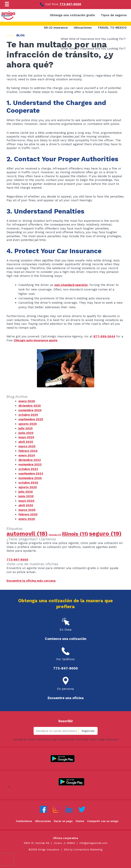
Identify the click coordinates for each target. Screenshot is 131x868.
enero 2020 (27, 516)
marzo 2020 (27, 507)
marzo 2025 (27, 445)
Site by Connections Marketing (83, 847)
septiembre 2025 (31, 419)
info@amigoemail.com (93, 840)
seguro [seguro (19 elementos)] (105, 531)
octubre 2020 (29, 481)
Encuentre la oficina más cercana (32, 578)
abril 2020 (26, 503)
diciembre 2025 (30, 405)
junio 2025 (26, 432)
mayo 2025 (26, 436)
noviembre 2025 (30, 410)
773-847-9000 (71, 4)
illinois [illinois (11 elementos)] (75, 531)
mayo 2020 (27, 498)
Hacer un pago (63, 818)
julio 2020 (26, 490)
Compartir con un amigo (103, 818)
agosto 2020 (28, 485)
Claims (80, 818)
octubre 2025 (29, 414)
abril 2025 (26, 441)
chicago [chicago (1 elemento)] (55, 532)
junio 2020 (26, 494)
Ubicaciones (42, 818)
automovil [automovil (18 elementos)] (27, 531)
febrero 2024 (28, 450)
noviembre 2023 (30, 463)
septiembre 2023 (31, 472)
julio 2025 (26, 428)
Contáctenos (23, 818)
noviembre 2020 (30, 476)
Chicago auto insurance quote (36, 340)
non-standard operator (72, 285)
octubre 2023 (29, 467)
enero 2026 (27, 401)
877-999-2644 (105, 336)
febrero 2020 (28, 512)
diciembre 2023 (30, 459)
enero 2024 (27, 454)
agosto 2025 (28, 423)
